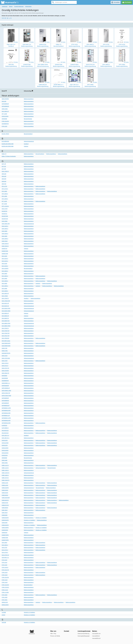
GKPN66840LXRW (6, 413)
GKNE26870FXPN (6, 353)
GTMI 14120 (5, 580)
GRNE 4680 (4, 460)
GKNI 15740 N (5, 363)
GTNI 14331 (4, 600)
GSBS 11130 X (5, 468)
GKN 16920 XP (5, 111)
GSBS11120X (5, 483)
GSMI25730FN (5, 535)
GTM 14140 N (5, 567)
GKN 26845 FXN (6, 321)
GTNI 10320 (4, 595)
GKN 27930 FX (5, 328)
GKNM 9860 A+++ (6, 383)
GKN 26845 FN (5, 318)
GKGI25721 (4, 214)
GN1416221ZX (5, 431)
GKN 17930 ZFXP (6, 301)
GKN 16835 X (5, 286)
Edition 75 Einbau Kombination (9, 156)
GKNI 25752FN (5, 99)
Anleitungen (5, 6)
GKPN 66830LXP (6, 388)
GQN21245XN (5, 116)
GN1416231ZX (5, 433)
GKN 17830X (5, 296)
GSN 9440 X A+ (5, 558)
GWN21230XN (5, 605)
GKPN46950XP (5, 403)
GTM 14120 (4, 126)
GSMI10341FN (5, 520)
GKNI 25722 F (5, 366)
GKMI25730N (5, 251)
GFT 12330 (4, 114)
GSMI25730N (5, 538)
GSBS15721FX (5, 505)
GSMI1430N (5, 523)
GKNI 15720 (5, 356)
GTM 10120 (4, 560)
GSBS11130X (5, 485)
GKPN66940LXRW (6, 423)
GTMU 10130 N (5, 587)
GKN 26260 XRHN (6, 311)
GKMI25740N (5, 254)
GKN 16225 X (5, 261)
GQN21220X (5, 440)
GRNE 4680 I (5, 109)
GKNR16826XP (5, 386)
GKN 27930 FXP (6, 331)
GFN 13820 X (5, 194)
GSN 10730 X (5, 553)
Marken (11, 6)
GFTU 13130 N (5, 206)
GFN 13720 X (5, 189)
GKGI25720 (4, 211)
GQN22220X (5, 455)
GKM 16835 (4, 236)
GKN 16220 (4, 256)
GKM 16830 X (5, 234)
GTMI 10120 (5, 573)
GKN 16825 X (5, 276)
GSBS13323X (5, 493)
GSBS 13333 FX (6, 473)
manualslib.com (96, 634)
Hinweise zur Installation (41, 518)
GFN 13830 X (5, 199)
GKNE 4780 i (5, 351)
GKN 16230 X (5, 266)
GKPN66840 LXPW (6, 408)
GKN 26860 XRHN (6, 326)
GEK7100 (4, 184)
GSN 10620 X (5, 545)
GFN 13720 (4, 186)
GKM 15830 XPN (6, 224)
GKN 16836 (4, 289)
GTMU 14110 (5, 590)
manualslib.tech (96, 638)
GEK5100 (4, 181)
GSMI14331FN (5, 525)
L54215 (3, 615)
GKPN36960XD (5, 106)
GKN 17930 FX (5, 298)
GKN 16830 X (5, 281)
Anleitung (26, 146)
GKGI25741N (5, 219)
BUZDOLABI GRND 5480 (8, 144)
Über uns (53, 631)
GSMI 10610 (5, 510)
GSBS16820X (5, 508)
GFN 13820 (4, 191)
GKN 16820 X (5, 271)
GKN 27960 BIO (5, 338)
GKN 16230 (4, 264)
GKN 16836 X (5, 291)
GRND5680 (4, 119)
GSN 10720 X (5, 550)
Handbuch (26, 144)
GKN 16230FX (5, 269)
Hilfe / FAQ (53, 634)
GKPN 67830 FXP (6, 393)
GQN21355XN (5, 453)
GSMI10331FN (5, 518)
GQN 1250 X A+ (5, 435)
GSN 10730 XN (5, 555)
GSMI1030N (5, 515)
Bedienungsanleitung (29, 99)
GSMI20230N (5, 530)
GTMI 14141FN (5, 585)
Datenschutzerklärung (83, 634)
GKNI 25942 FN (5, 373)
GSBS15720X (5, 503)
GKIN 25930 (5, 221)
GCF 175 (4, 164)
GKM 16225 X (5, 226)
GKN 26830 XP (5, 313)
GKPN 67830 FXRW (6, 396)
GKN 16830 (4, 279)
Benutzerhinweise (28, 119)
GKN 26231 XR (5, 303)
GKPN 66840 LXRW (6, 391)
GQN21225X (5, 445)
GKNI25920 (4, 376)
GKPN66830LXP (6, 406)
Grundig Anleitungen (19, 6)
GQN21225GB (5, 443)
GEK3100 (4, 179)
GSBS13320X (5, 490)
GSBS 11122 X (5, 465)
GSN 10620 (4, 543)
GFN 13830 (4, 196)
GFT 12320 (4, 201)
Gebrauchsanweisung (29, 141)
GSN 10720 (4, 548)
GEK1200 (4, 101)
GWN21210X (5, 602)
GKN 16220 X (5, 259)
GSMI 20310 (5, 513)
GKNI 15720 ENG (6, 358)
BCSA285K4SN (5, 141)
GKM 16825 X (5, 229)
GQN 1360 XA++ (6, 438)
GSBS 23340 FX (6, 480)
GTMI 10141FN (5, 121)
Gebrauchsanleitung (63, 154)
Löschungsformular (84, 631)
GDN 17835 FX (5, 171)
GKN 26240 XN (5, 306)
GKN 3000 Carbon (6, 341)
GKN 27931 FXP (6, 336)
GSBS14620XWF (6, 498)
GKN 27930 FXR (6, 333)
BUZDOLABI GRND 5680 (8, 146)
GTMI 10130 (5, 575)
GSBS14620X (5, 495)
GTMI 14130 (5, 582)
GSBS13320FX (5, 488)
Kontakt (66, 631)
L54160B (4, 612)
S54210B (4, 622)
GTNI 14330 (4, 597)
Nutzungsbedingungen (84, 636)
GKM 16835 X (5, 239)
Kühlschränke (28, 6)
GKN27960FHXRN (6, 346)
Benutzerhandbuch (28, 134)
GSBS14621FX (5, 500)
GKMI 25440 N (5, 246)
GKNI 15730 (5, 361)
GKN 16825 (4, 274)
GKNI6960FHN (5, 124)
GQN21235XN (5, 448)
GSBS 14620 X (5, 475)
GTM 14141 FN (5, 570)
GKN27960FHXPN (6, 343)
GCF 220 (4, 166)
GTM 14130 (4, 565)
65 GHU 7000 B (5, 134)
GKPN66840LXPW (6, 411)
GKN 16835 (4, 283)
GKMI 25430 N (5, 244)
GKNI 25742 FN (5, 368)
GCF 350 (4, 169)
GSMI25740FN (5, 540)
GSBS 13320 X (5, 470)
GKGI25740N (5, 216)
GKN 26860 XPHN (6, 323)
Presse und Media (55, 636)
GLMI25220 (4, 425)
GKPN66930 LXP (6, 416)
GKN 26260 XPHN (6, 308)
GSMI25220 (4, 533)
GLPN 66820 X (5, 428)
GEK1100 (4, 174)
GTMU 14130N (5, 592)
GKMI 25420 (5, 241)
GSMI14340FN (5, 528)
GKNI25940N (5, 378)
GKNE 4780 (4, 348)
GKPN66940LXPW (6, 421)
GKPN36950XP (5, 104)
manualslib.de (96, 636)
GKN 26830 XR (5, 316)
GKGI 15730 (5, 209)
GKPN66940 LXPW (6, 418)
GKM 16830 (4, 231)
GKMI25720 (4, 249)
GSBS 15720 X (5, 478)
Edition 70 (4, 154)
